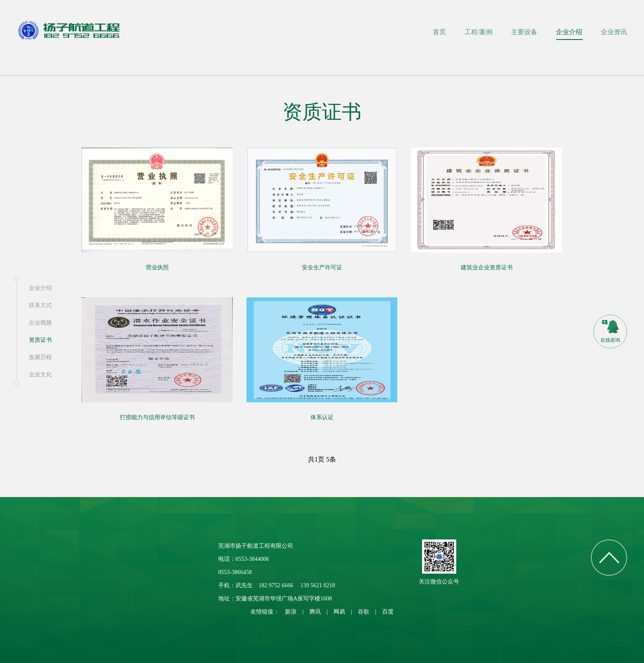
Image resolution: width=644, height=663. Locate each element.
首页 (439, 32)
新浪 (291, 612)
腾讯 (315, 612)
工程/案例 (478, 32)
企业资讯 (614, 32)
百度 (388, 612)
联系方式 (40, 305)
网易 (339, 612)
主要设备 (524, 32)
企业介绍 (569, 32)
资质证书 (40, 340)
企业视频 (40, 323)
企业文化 (40, 375)
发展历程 (40, 357)
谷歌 (364, 612)
